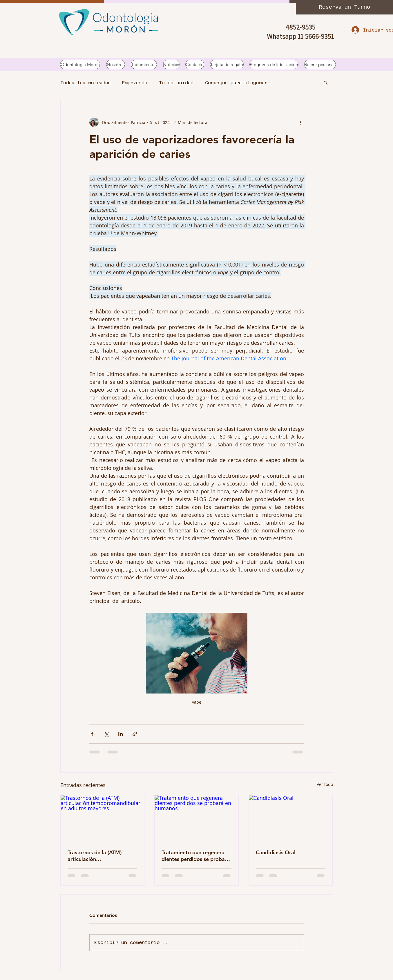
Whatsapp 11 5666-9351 (301, 36)
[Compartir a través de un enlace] (135, 734)
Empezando (135, 83)
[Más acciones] (300, 122)
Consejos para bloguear (236, 83)
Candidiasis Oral (276, 852)
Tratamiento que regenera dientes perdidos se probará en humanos (196, 856)
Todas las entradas (85, 83)
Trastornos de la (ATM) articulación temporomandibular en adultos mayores (96, 856)
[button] (326, 83)
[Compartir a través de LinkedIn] (121, 734)
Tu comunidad (176, 83)
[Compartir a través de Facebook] (92, 734)
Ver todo (325, 784)
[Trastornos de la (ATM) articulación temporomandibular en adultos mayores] (103, 819)
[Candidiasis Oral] (291, 819)
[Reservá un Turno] (344, 7)
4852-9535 (301, 27)
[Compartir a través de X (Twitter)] (106, 734)
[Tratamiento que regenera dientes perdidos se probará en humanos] (196, 819)
